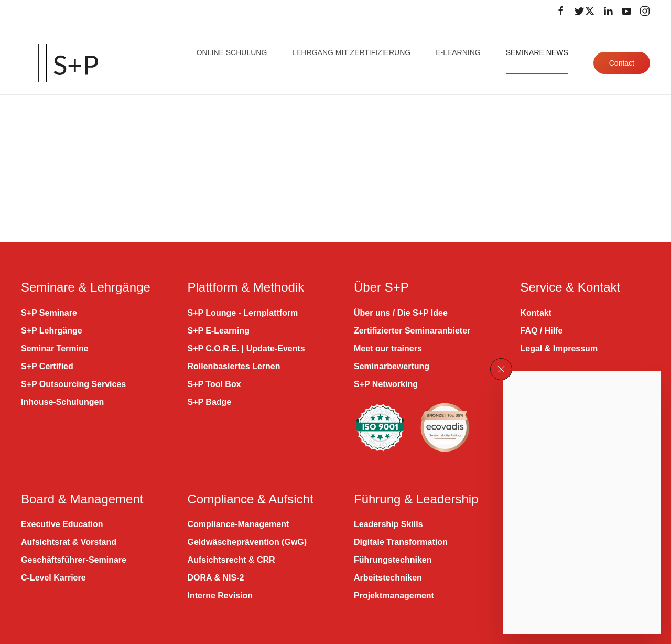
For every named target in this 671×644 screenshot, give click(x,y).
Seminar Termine (55, 348)
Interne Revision (220, 595)
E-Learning (458, 52)
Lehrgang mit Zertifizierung (351, 52)
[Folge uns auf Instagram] (645, 11)
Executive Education (62, 524)
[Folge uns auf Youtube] (626, 11)
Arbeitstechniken (388, 578)
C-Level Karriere (53, 578)
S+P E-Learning (219, 331)
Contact (622, 63)
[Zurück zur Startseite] (68, 63)
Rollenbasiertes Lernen (234, 366)
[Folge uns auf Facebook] (561, 11)
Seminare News (537, 52)
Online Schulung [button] (232, 52)
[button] (501, 369)
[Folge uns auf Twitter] (585, 11)
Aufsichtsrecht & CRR (231, 560)
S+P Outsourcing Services (73, 384)
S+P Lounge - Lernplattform (243, 313)
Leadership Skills (388, 524)
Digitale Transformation (401, 542)
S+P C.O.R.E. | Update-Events (246, 348)
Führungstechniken (393, 560)
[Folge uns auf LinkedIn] (608, 11)
